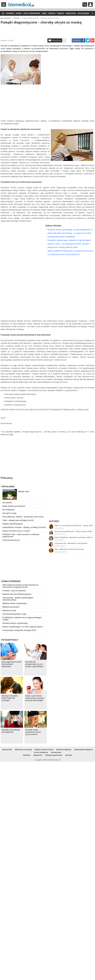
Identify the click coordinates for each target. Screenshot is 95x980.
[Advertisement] (47, 31)
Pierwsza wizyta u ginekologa (15, 623)
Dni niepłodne (9, 510)
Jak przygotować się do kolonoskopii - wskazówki (12, 664)
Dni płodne (7, 503)
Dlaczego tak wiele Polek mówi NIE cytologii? (10, 698)
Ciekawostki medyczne (83, 749)
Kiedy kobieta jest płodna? (14, 506)
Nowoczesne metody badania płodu (63, 247)
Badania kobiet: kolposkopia (15, 603)
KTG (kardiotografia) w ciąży (14, 614)
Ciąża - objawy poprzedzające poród (18, 520)
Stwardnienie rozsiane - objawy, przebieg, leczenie (24, 527)
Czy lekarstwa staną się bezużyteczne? (64, 254)
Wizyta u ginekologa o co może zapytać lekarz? (23, 627)
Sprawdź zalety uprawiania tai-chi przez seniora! (33, 732)
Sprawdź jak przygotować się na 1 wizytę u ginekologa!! (34, 664)
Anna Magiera (59, 540)
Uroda (19, 13)
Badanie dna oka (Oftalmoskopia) (17, 594)
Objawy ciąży (23, 491)
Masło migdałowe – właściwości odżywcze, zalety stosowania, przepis (74, 537)
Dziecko (52, 13)
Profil (90, 4)
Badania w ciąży (9, 610)
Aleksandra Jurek (60, 534)
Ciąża (44, 13)
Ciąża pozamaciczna (11, 540)
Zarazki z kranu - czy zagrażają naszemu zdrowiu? (69, 244)
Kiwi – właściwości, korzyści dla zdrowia (69, 549)
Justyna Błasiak (59, 528)
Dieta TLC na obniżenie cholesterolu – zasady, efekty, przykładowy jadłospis (74, 525)
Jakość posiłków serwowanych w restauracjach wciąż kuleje (71, 251)
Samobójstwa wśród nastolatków (61, 237)
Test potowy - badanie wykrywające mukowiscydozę (18, 599)
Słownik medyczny (64, 749)
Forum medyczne (41, 752)
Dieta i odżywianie (32, 13)
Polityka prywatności (54, 755)
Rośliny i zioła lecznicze (44, 749)
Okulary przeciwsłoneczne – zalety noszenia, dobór (74, 531)
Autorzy (54, 521)
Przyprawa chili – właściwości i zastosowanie (71, 543)
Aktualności (7, 749)
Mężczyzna (71, 13)
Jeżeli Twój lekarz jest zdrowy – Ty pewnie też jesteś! (69, 233)
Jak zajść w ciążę (9, 513)
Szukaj (85, 4)
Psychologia (83, 13)
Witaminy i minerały (23, 749)
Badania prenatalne (11, 607)
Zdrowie (10, 13)
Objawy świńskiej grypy (13, 524)
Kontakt (69, 755)
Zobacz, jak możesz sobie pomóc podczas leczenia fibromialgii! (35, 698)
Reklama (27, 755)
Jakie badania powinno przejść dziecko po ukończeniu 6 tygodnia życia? (20, 586)
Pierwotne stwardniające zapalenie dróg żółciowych (69, 240)
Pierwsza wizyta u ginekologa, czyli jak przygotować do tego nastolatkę (71, 230)
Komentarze (57, 40)
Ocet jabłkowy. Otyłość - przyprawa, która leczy (23, 517)
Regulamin (38, 755)
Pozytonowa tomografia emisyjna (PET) (19, 630)
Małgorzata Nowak (61, 552)
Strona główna (3, 13)
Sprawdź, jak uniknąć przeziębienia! (11, 731)
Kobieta (61, 13)
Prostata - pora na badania (14, 591)
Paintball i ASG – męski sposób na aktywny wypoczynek (21, 535)
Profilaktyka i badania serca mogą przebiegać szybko (22, 619)
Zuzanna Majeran (60, 546)
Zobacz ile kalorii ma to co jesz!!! (16, 531)
